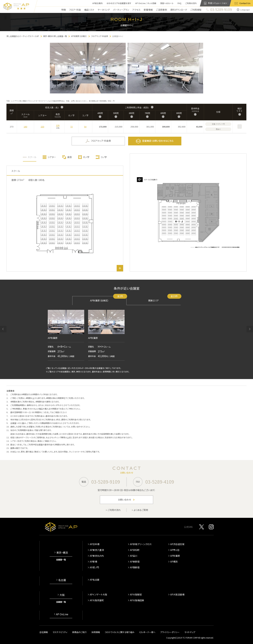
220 (42, 127)
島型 (70, 157)
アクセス (136, 10)
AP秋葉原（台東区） (108, 299)
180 (25, 127)
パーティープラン (121, 10)
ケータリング (104, 10)
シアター (52, 157)
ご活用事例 (162, 10)
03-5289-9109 (106, 482)
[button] (3, 329)
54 (85, 127)
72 (71, 127)
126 (58, 125)
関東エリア (164, 299)
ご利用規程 (196, 10)
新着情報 (148, 10)
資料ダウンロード (179, 10)
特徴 (64, 10)
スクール (32, 157)
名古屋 (62, 580)
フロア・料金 (75, 10)
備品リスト (89, 10)
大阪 (62, 595)
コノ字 (104, 157)
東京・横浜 (62, 553)
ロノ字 (86, 157)
